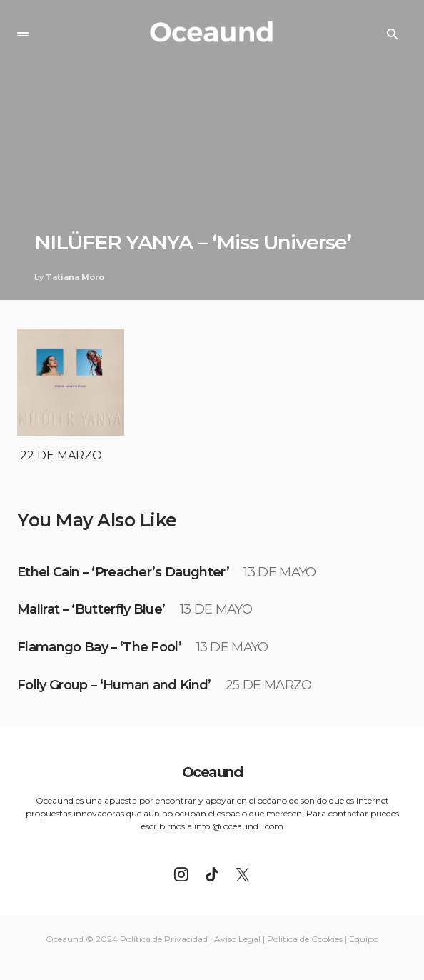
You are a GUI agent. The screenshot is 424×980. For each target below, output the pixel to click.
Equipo (364, 939)
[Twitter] (243, 874)
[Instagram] (181, 874)
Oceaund (212, 772)
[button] (23, 34)
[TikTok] (212, 874)
